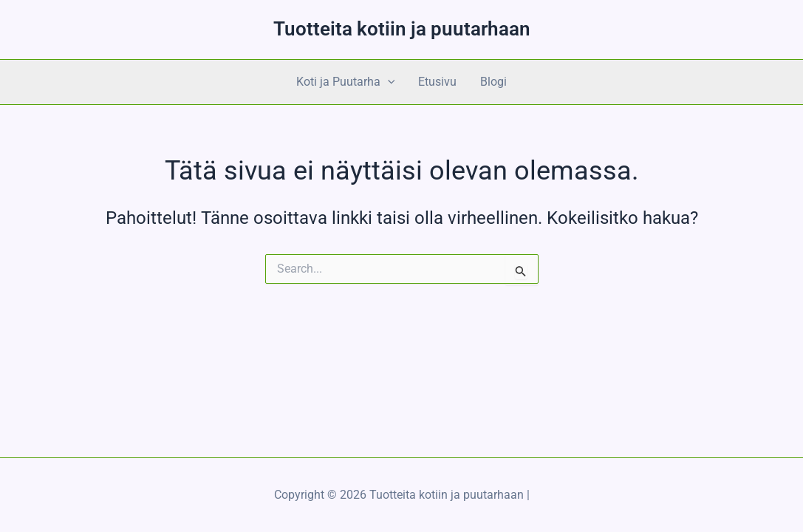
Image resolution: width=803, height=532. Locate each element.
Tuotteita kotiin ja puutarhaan (402, 29)
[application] (388, 82)
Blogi (493, 82)
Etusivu (437, 82)
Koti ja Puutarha (346, 82)
